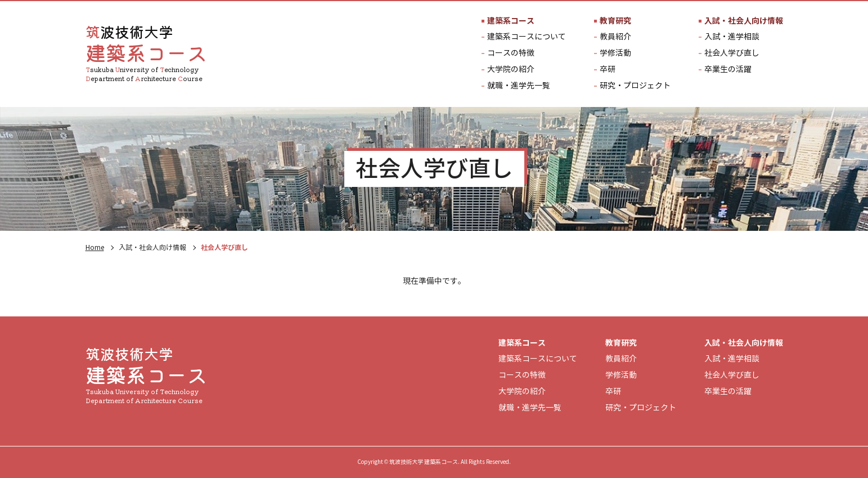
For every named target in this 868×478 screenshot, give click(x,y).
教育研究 (615, 21)
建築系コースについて (527, 37)
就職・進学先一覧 (519, 86)
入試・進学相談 (732, 37)
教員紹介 (615, 37)
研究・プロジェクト (635, 86)
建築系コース (511, 21)
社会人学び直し (732, 53)
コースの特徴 (511, 53)
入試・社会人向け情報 (744, 21)
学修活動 (615, 53)
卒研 (608, 70)
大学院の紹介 (511, 70)
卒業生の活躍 (728, 70)
